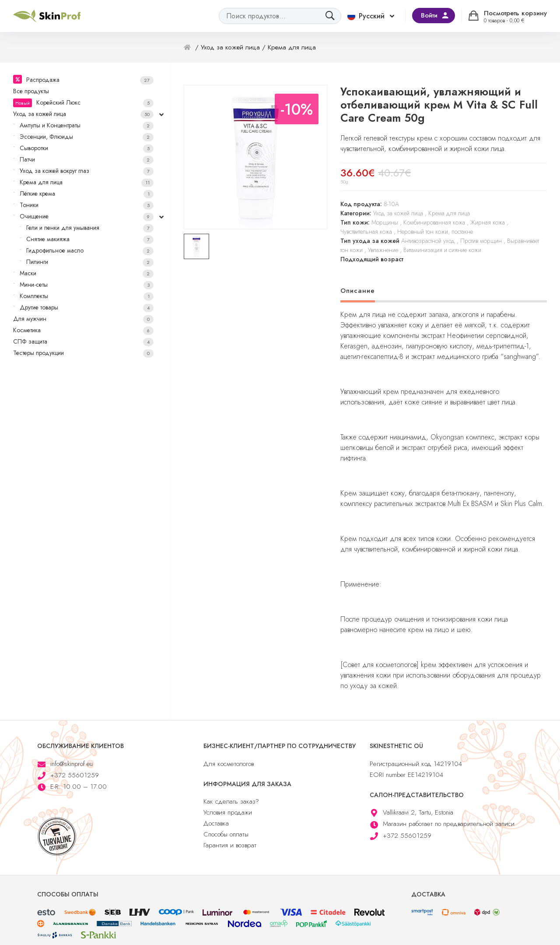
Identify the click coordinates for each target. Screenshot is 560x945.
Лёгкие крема (87, 194)
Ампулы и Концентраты (87, 125)
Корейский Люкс (83, 103)
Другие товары (87, 307)
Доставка (216, 823)
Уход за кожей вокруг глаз (87, 171)
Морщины (385, 222)
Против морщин (481, 241)
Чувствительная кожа (366, 232)
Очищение (87, 216)
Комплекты (87, 296)
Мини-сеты (87, 285)
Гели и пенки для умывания (90, 228)
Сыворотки (87, 148)
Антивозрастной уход (428, 241)
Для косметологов (229, 764)
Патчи (87, 160)
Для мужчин (83, 319)
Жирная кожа (488, 222)
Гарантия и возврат (230, 845)
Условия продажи (228, 812)
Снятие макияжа (90, 239)
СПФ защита (83, 342)
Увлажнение (383, 250)
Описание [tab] (358, 291)
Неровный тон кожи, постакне (435, 232)
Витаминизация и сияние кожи (442, 250)
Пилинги (90, 262)
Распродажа (90, 80)
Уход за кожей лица (83, 114)
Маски (87, 273)
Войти (429, 15)
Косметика (83, 330)
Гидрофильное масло (90, 251)
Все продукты (31, 91)
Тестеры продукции (83, 353)
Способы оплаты (226, 834)
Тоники (87, 205)
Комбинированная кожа (434, 222)
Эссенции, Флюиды (87, 137)
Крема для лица (87, 182)
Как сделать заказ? (231, 801)
